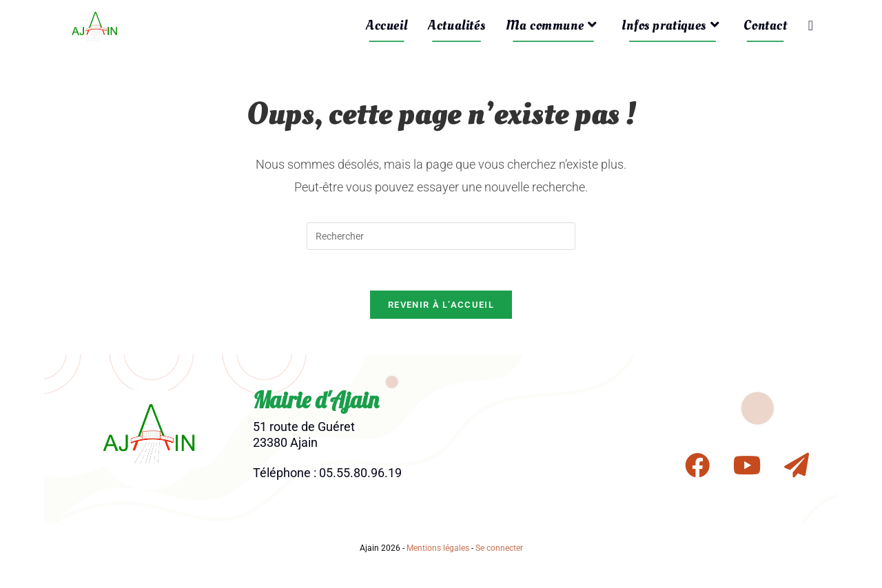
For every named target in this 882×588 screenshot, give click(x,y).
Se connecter (499, 549)
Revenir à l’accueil (441, 306)
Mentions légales (438, 549)
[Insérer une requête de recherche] (441, 236)
